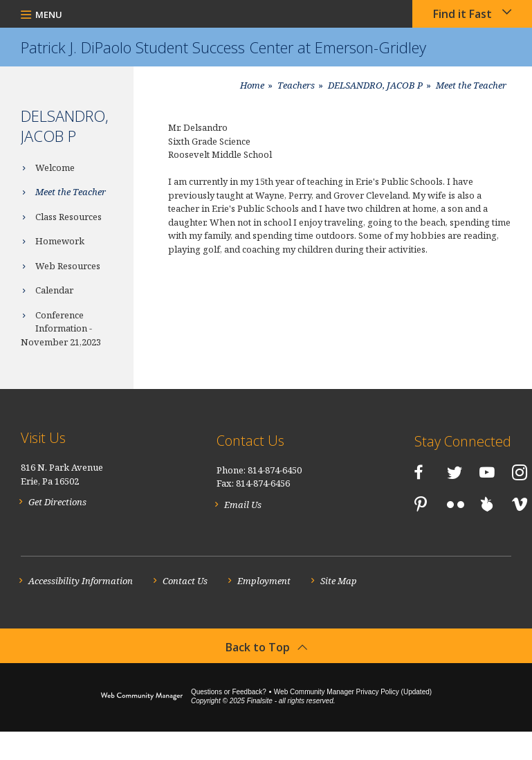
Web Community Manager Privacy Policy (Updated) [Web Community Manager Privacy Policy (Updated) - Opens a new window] (353, 720)
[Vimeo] (374, 534)
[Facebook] (370, 468)
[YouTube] (439, 469)
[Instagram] (472, 469)
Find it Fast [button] (462, 14)
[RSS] (407, 534)
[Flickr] (440, 502)
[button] (42, 14)
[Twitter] (407, 469)
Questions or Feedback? (229, 720)
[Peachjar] (472, 501)
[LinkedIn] (374, 500)
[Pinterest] (405, 501)
